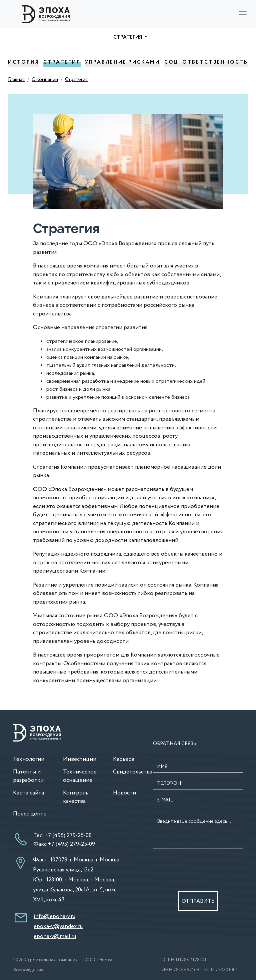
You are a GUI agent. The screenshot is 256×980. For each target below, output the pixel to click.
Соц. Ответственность (206, 64)
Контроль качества (76, 797)
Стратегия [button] (128, 37)
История (24, 64)
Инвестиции (80, 759)
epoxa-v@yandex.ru (58, 927)
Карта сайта (28, 793)
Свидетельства (133, 772)
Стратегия (62, 64)
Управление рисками (122, 64)
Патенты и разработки (28, 776)
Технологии (29, 759)
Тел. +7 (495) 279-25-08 (62, 836)
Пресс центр (30, 814)
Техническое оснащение (80, 776)
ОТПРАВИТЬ (198, 901)
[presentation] (199, 867)
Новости (124, 793)
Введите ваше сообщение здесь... (198, 832)
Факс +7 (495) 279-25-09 (64, 844)
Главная (16, 80)
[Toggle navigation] (243, 14)
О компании (45, 80)
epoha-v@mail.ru (55, 937)
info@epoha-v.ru (54, 917)
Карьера (124, 759)
